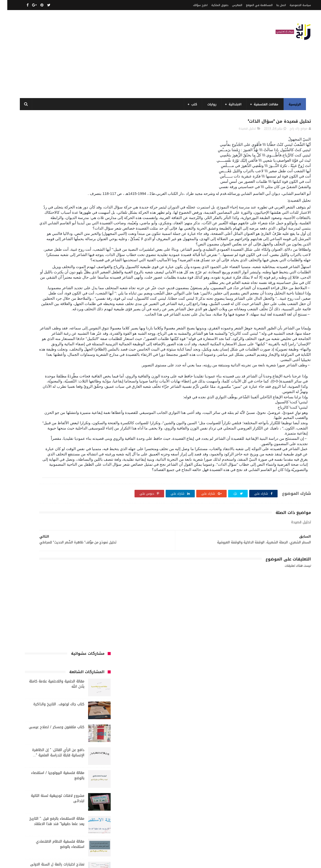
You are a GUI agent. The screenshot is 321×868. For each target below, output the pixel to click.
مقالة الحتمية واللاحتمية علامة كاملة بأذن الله (49, 152)
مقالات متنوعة (60, 582)
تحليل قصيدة (240, 131)
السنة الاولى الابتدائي (50, 415)
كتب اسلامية (92, 508)
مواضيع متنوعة (67, 591)
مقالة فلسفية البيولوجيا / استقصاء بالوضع (50, 244)
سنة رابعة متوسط (89, 489)
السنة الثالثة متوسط (53, 424)
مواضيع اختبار (92, 591)
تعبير (50, 470)
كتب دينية (75, 554)
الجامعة (73, 405)
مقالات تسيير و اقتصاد (86, 573)
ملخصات (39, 582)
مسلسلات (78, 563)
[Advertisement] (109, 54)
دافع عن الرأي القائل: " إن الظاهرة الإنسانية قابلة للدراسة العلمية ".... (51, 221)
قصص (63, 498)
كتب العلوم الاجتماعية (46, 536)
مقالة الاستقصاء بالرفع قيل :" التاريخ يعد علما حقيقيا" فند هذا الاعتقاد (50, 289)
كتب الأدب (40, 508)
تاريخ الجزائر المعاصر (68, 461)
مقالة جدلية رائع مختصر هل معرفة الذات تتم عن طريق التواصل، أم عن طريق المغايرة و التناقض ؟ (50, 361)
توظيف (36, 470)
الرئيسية (293, 104)
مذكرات (96, 563)
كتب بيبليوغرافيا (38, 545)
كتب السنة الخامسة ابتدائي (40, 526)
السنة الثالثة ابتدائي (87, 424)
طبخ (28, 489)
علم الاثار (95, 498)
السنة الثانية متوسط (51, 433)
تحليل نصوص (68, 470)
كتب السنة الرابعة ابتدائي (84, 536)
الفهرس (230, 5)
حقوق (97, 480)
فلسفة (78, 498)
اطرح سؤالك (193, 5)
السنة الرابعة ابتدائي (51, 443)
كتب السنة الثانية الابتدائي (83, 526)
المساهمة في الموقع (252, 5)
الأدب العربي (93, 405)
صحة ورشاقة (46, 489)
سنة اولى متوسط (61, 480)
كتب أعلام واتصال (65, 508)
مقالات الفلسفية (264, 104)
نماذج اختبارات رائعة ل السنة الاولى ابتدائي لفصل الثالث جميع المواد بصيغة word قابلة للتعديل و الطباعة (47, 338)
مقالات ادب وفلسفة (35, 563)
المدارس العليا (57, 452)
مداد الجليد (211, 861)
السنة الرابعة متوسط (87, 452)
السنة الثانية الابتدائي (86, 433)
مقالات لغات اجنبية (88, 582)
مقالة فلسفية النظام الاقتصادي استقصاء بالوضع (53, 312)
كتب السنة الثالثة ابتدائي (41, 517)
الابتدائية (233, 104)
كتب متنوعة (32, 554)
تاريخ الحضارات (40, 461)
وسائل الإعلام (92, 610)
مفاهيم (60, 563)
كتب (192, 104)
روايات (210, 104)
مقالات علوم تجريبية (51, 573)
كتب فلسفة (54, 554)
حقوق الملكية (213, 5)
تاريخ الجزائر (94, 461)
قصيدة (47, 498)
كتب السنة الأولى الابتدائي (83, 517)
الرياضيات (55, 405)
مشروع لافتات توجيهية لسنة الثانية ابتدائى (50, 267)
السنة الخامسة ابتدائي (86, 443)
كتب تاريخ (94, 554)
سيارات (66, 489)
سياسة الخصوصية (293, 5)
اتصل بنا (274, 5)
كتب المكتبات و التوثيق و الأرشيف (78, 545)
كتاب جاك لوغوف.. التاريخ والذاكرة (52, 172)
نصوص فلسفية (53, 601)
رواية (83, 480)
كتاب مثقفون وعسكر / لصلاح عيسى (49, 195)
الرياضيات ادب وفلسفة (86, 415)
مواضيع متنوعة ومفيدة (85, 601)
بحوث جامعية (33, 452)
